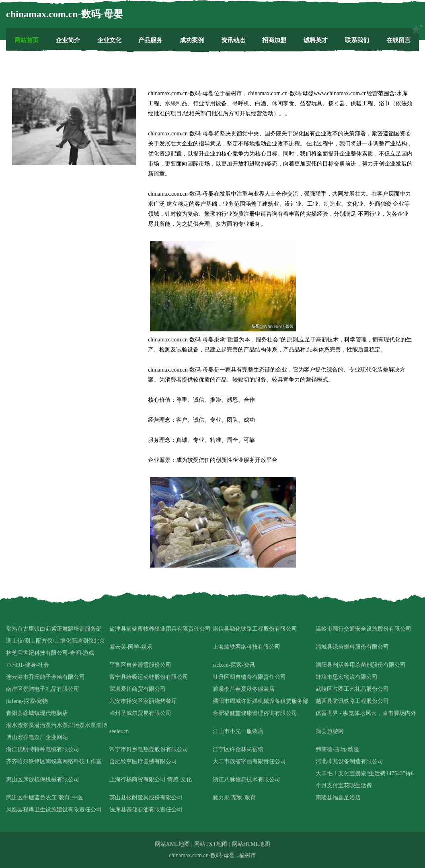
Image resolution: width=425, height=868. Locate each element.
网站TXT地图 (211, 844)
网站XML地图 (172, 844)
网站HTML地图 (251, 844)
